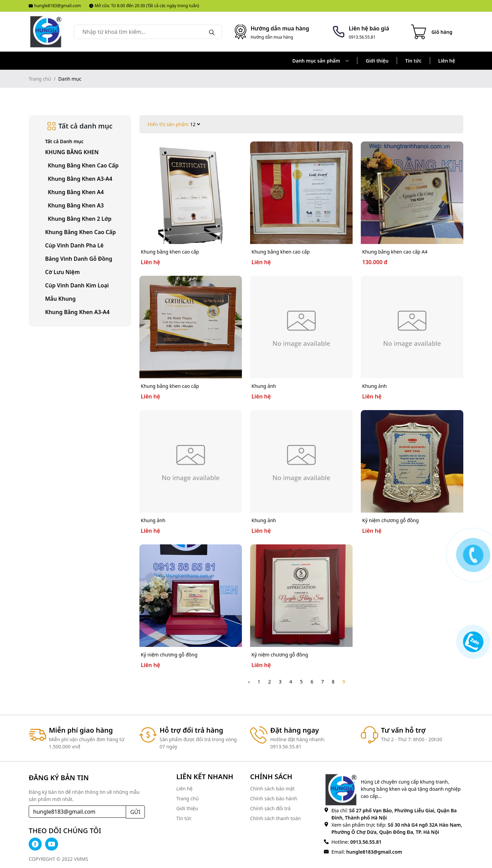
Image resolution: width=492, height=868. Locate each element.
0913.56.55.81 (365, 842)
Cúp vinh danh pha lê (74, 245)
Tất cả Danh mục (64, 141)
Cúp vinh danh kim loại (77, 285)
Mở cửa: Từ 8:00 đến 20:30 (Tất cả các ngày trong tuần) (144, 6)
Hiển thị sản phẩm (168, 124)
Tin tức (413, 61)
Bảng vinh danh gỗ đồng (79, 259)
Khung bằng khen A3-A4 (77, 312)
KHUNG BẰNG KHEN (72, 152)
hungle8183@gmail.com (55, 6)
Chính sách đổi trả (270, 808)
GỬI (135, 812)
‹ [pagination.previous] (249, 682)
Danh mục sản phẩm (321, 61)
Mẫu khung (60, 299)
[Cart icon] (432, 32)
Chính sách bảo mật (272, 789)
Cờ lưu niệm (63, 272)
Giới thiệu (377, 61)
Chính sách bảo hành (274, 798)
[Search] (212, 32)
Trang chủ (40, 79)
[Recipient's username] (77, 812)
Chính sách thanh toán (275, 818)
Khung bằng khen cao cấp (80, 232)
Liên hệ (447, 61)
